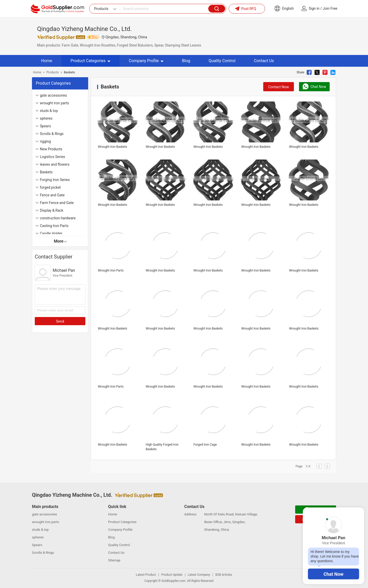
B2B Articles (224, 575)
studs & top (49, 111)
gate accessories (53, 95)
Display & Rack (52, 210)
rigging (45, 141)
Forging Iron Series (55, 180)
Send (60, 321)
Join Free (330, 8)
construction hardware (58, 218)
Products (53, 72)
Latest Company (199, 575)
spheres (46, 118)
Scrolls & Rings (52, 134)
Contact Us (264, 61)
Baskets (46, 172)
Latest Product (146, 575)
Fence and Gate (52, 195)
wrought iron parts (54, 103)
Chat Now (333, 574)
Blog (186, 61)
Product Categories (90, 61)
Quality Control (222, 61)
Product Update (172, 575)
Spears (45, 126)
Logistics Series (53, 157)
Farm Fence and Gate (57, 203)
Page (299, 466)
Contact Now (279, 87)
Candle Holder (51, 233)
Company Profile (146, 61)
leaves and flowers (55, 164)
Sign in (314, 8)
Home (47, 61)
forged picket (50, 187)
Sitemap (114, 560)
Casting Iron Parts (54, 226)
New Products (51, 149)
